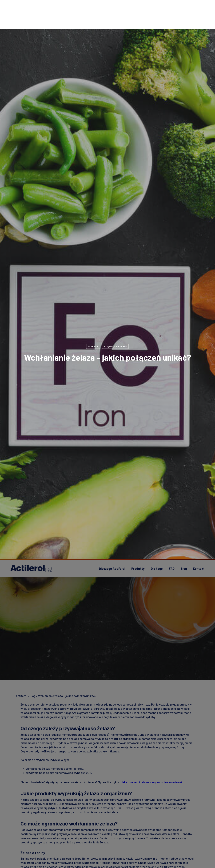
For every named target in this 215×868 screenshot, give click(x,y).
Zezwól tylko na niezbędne (160, 849)
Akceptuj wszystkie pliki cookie (160, 858)
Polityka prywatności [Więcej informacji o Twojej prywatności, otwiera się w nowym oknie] (31, 865)
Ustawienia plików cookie (160, 840)
